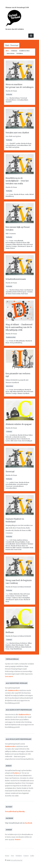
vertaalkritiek (19, 241)
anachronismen (11, 439)
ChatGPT (9, 102)
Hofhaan (10, 632)
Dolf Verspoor (22, 292)
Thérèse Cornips (11, 246)
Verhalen (20, 53)
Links (32, 856)
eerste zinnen (10, 596)
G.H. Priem (13, 540)
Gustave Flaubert (21, 544)
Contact (26, 856)
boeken (16, 773)
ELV (30, 145)
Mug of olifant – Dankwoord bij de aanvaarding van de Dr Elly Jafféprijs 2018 (19, 327)
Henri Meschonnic (18, 645)
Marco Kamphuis (24, 598)
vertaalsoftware (11, 100)
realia (27, 194)
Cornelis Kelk (10, 542)
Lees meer (9, 676)
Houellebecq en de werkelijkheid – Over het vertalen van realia (17, 181)
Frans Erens (18, 550)
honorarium (16, 294)
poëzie (18, 143)
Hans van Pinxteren (27, 290)
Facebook (28, 823)
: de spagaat (19, 424)
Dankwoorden (24, 51)
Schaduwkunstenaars (16, 279)
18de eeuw (14, 441)
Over (12, 856)
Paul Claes (24, 294)
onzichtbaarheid (11, 292)
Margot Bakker (20, 542)
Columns (14, 51)
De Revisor (24, 643)
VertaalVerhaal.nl (16, 860)
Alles (7, 51)
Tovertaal (24, 98)
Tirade (27, 645)
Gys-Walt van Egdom (12, 147)
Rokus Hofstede (18, 244)
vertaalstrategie (22, 484)
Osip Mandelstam (16, 649)
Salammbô (26, 548)
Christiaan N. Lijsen (24, 246)
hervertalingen (11, 243)
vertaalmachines (23, 100)
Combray (15, 598)
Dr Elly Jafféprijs (19, 341)
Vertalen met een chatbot (17, 133)
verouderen (13, 435)
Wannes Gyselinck (23, 393)
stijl (11, 391)
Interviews (11, 53)
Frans (11, 194)
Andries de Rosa (22, 540)
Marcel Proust (28, 244)
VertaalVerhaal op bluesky (15, 812)
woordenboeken (11, 484)
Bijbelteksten (10, 647)
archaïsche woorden (19, 437)
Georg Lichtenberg (16, 343)
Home (7, 856)
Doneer (18, 839)
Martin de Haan (15, 98)
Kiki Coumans (17, 548)
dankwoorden (13, 690)
